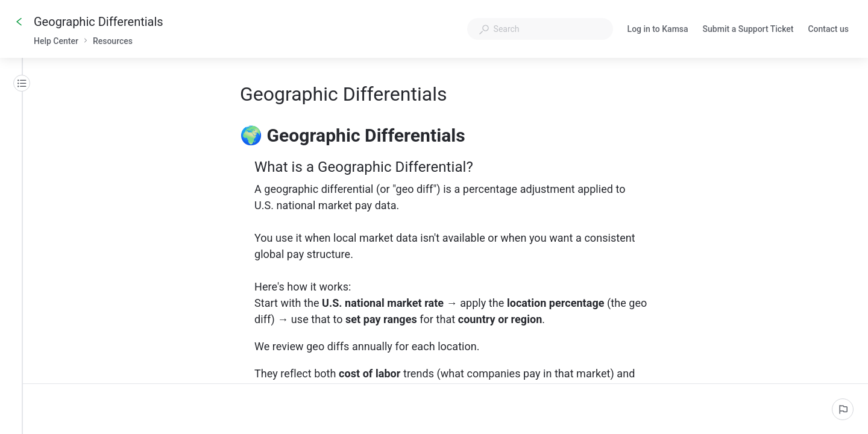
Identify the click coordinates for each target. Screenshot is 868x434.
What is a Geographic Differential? (372, 167)
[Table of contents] (22, 83)
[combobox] (540, 29)
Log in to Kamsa (658, 30)
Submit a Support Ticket (748, 30)
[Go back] (19, 22)
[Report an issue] (843, 409)
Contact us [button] (828, 29)
